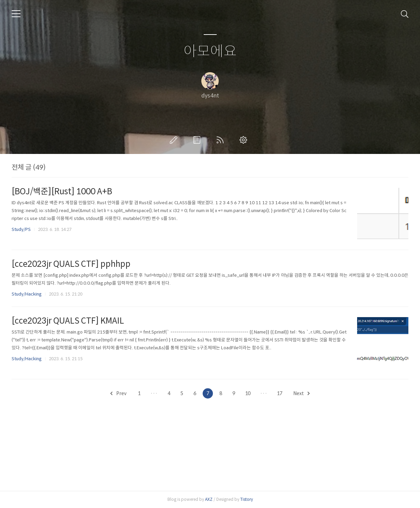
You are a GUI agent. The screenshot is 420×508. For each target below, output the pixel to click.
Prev (118, 393)
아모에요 (210, 51)
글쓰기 (175, 140)
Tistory (247, 499)
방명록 (198, 140)
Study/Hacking (27, 294)
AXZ (209, 499)
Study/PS (21, 229)
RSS (221, 140)
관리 (245, 140)
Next (301, 393)
